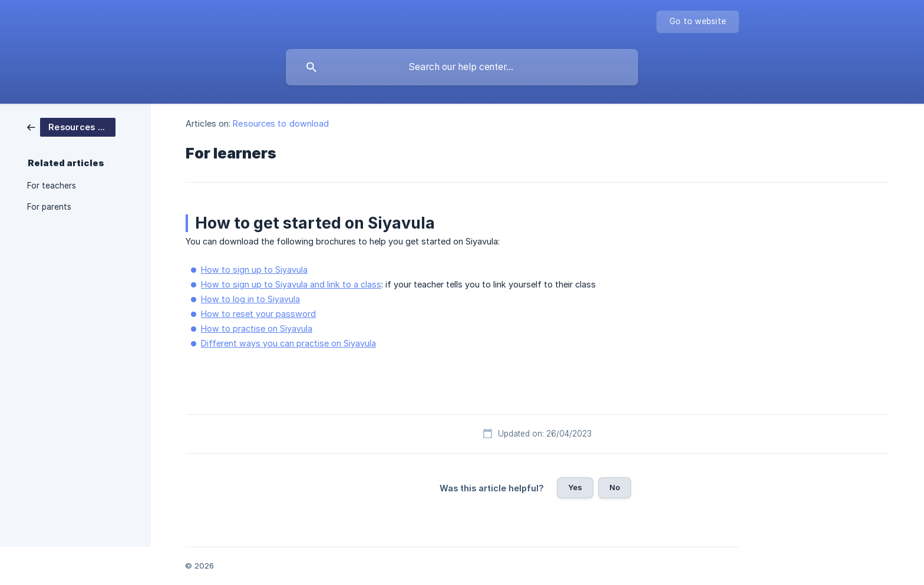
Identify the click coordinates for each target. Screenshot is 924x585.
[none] (698, 22)
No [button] (615, 487)
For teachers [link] (52, 186)
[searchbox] (462, 67)
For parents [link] (49, 207)
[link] (71, 126)
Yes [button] (575, 487)
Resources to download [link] (281, 123)
